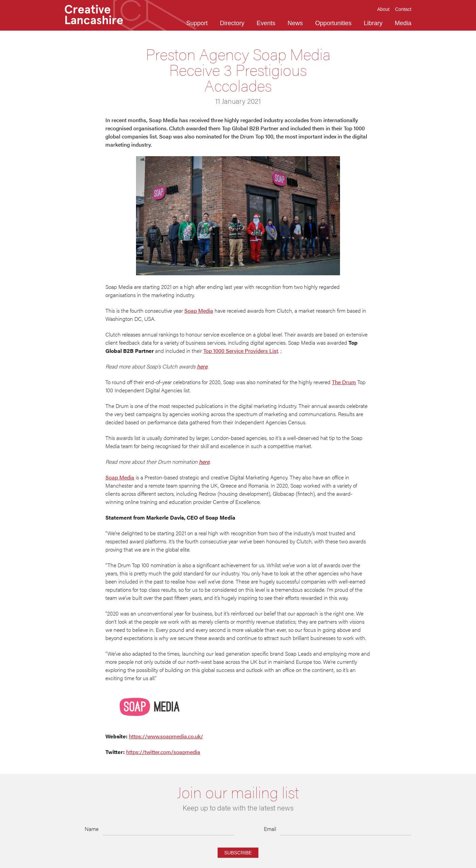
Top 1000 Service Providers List (241, 351)
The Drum (344, 382)
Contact (403, 9)
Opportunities (333, 23)
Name (92, 829)
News (295, 23)
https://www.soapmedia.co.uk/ (166, 736)
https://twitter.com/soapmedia (163, 752)
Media (403, 23)
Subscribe (238, 853)
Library (373, 23)
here (202, 366)
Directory (232, 23)
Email (270, 829)
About (383, 9)
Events (266, 23)
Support (197, 23)
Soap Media (199, 310)
